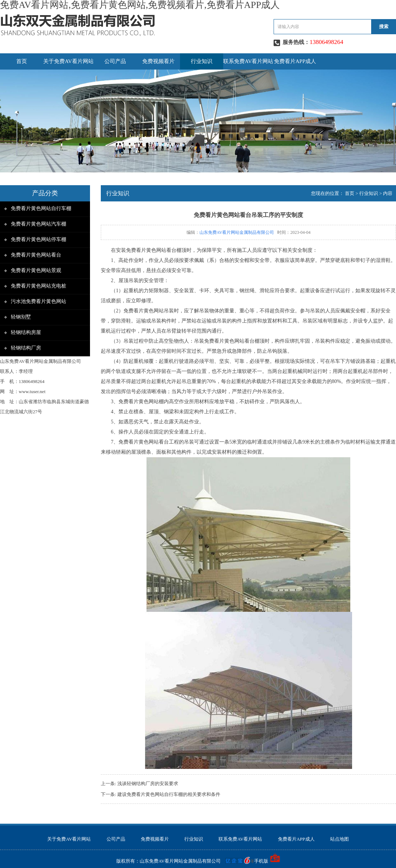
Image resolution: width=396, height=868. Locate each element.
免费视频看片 (158, 61)
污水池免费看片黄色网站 (39, 301)
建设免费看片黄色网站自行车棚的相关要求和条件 (169, 794)
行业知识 (202, 61)
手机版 (261, 861)
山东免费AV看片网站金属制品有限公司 (237, 232)
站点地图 (339, 839)
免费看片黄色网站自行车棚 (41, 208)
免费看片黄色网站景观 (36, 270)
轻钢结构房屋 (26, 332)
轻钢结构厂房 (26, 348)
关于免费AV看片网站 (68, 61)
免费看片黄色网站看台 (36, 255)
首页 (22, 61)
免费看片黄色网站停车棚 (39, 239)
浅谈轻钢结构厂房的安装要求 (148, 784)
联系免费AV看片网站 (248, 61)
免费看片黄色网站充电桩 (39, 286)
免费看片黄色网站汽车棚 (39, 224)
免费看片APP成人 (295, 61)
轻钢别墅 (21, 317)
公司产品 (115, 61)
